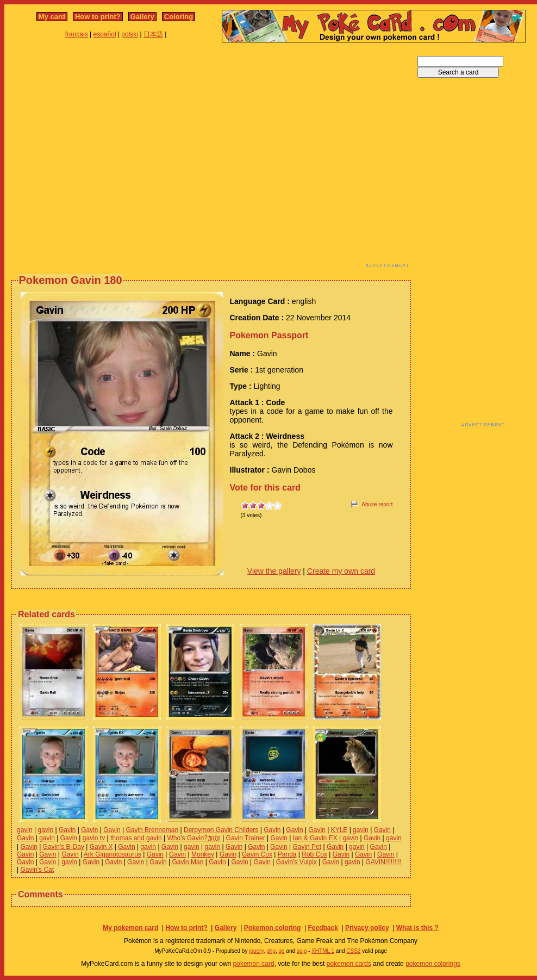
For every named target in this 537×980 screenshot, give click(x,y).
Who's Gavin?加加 (193, 838)
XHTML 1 (323, 951)
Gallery (142, 17)
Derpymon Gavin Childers (221, 830)
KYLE (339, 830)
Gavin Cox (257, 854)
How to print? (98, 17)
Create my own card (341, 571)
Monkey (203, 854)
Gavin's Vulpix (296, 862)
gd (282, 951)
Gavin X (101, 847)
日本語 (153, 34)
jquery (256, 951)
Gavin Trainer (246, 838)
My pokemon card (130, 928)
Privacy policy (367, 928)
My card (52, 17)
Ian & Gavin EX (315, 838)
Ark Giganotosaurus (113, 854)
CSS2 (353, 951)
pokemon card (254, 964)
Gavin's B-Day (64, 847)
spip (302, 951)
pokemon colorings (433, 964)
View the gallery (274, 571)
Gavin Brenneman (152, 830)
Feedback (323, 928)
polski (130, 34)
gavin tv (94, 838)
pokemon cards (349, 964)
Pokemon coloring (273, 928)
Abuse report (377, 504)
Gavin (67, 830)
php (271, 951)
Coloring (179, 17)
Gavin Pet (307, 847)
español (105, 34)
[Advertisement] (102, 158)
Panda (287, 854)
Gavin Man (188, 862)
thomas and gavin (136, 838)
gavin (25, 830)
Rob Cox (314, 854)
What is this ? (417, 928)
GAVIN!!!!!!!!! (383, 862)
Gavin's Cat (37, 870)
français (77, 34)
